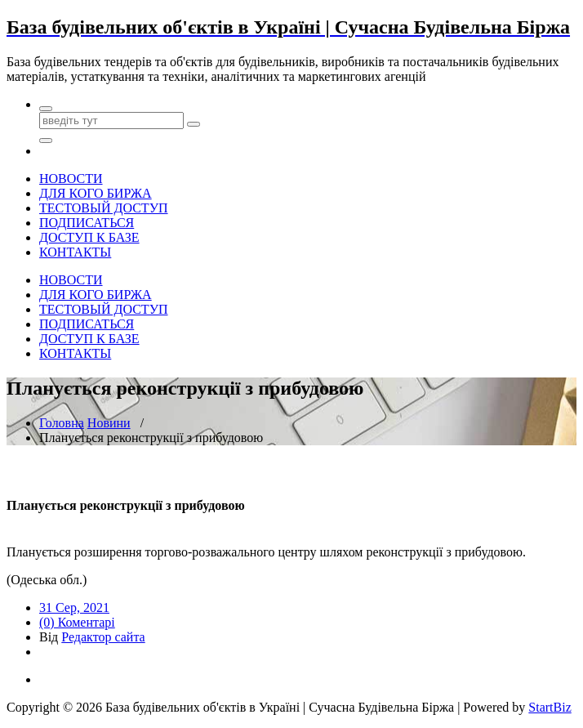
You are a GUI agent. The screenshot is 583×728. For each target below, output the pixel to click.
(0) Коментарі (77, 622)
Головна (62, 423)
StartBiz (550, 707)
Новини (109, 423)
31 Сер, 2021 (74, 607)
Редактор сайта (103, 637)
